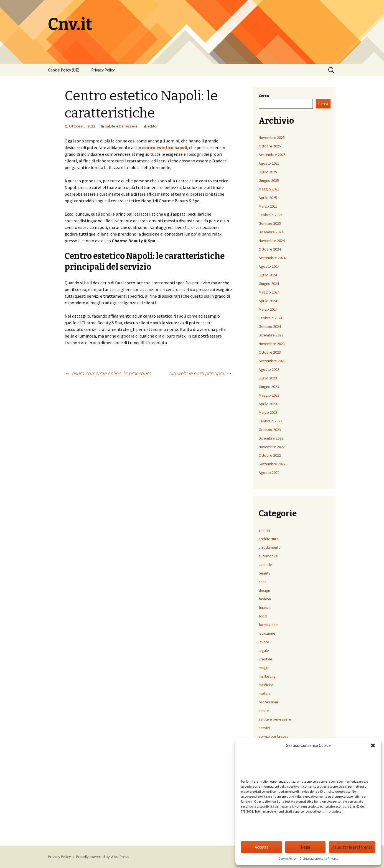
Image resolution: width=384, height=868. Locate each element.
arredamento (270, 547)
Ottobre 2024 (270, 249)
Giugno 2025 (269, 180)
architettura (269, 539)
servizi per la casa (274, 736)
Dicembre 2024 (271, 232)
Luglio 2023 (268, 378)
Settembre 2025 (272, 155)
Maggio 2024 (269, 292)
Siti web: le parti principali (201, 373)
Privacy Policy (103, 70)
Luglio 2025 (268, 172)
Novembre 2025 (272, 137)
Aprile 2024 (268, 301)
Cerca (264, 96)
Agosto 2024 (269, 266)
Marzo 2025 (268, 206)
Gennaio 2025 (270, 223)
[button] (373, 746)
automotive (268, 556)
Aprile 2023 (268, 404)
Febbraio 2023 (270, 421)
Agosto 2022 (269, 473)
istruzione (267, 633)
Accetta (262, 847)
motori (264, 693)
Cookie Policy (288, 858)
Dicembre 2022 (271, 438)
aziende (265, 565)
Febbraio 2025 (270, 215)
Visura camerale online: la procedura (108, 373)
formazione (268, 625)
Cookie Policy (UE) (64, 70)
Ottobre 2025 (270, 146)
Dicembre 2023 (271, 335)
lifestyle (265, 659)
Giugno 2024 (269, 284)
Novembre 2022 (272, 447)
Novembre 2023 (272, 344)
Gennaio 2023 (270, 430)
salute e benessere (121, 126)
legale (264, 650)
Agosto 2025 (269, 163)
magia (264, 668)
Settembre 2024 (272, 258)
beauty (265, 573)
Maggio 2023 (269, 395)
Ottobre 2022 (270, 455)
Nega (305, 847)
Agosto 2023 (269, 369)
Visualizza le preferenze (352, 847)
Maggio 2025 (269, 189)
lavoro (264, 642)
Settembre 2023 (272, 361)
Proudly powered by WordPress (103, 857)
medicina (266, 685)
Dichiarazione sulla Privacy (319, 858)
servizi (264, 728)
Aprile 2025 (268, 198)
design (264, 590)
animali (264, 530)
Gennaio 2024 (270, 326)
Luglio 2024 (268, 275)
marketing (267, 676)
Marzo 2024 (268, 309)
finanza (265, 607)
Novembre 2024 (272, 241)
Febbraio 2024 (270, 318)
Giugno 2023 (269, 387)
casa (263, 582)
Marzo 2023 (268, 412)
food (263, 616)
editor (153, 126)
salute (264, 711)
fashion (265, 599)
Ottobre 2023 (270, 352)
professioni (268, 702)
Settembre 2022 (272, 464)
